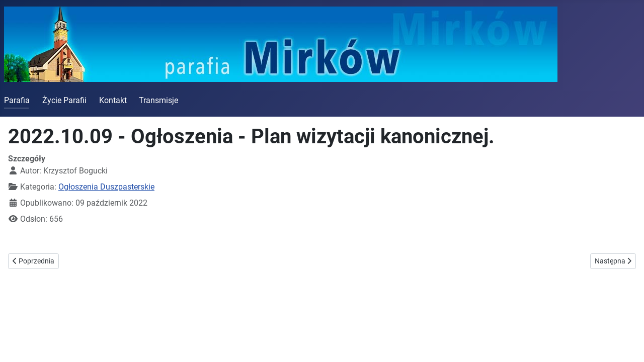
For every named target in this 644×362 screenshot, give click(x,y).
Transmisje (158, 100)
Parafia (17, 100)
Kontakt (113, 100)
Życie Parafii (64, 100)
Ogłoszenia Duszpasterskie (106, 187)
